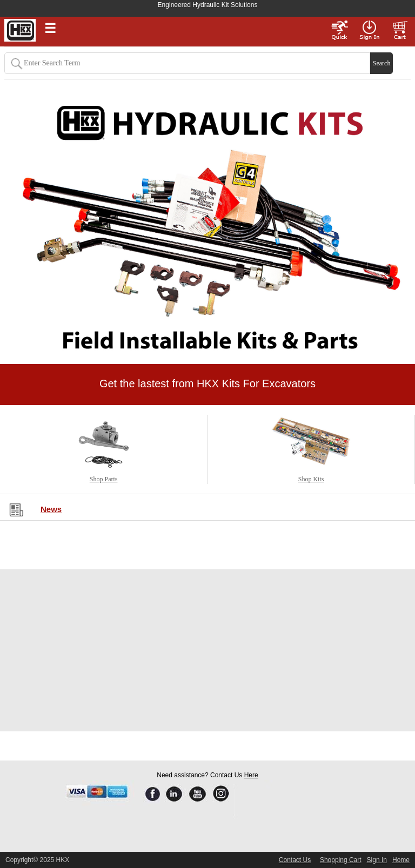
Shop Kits (311, 479)
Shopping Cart (341, 860)
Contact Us (295, 860)
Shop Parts (104, 479)
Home (401, 860)
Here (251, 775)
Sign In (377, 860)
